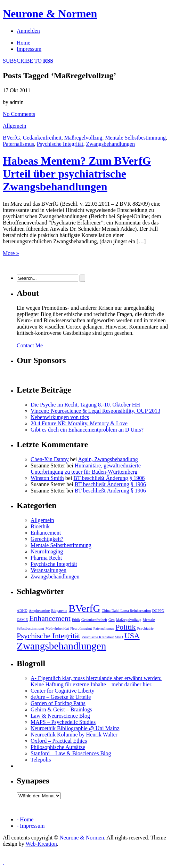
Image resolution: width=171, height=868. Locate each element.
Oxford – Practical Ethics (59, 741)
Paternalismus (18, 144)
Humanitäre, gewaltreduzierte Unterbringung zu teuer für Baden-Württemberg (86, 469)
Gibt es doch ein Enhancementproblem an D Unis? (87, 430)
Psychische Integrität (60, 144)
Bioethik (40, 526)
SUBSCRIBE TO (28, 61)
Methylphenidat (57, 628)
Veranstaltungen (48, 570)
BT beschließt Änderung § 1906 (109, 478)
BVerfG (11, 138)
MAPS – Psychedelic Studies (63, 722)
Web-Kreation (41, 844)
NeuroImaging (47, 551)
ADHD (22, 611)
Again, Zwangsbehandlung (108, 459)
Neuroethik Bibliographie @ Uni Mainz (75, 728)
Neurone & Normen (50, 14)
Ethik (76, 620)
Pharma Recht (46, 558)
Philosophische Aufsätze (58, 747)
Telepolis (41, 760)
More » (11, 253)
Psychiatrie (145, 628)
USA (132, 636)
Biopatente (59, 611)
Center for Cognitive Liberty (63, 691)
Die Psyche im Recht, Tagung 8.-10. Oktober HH (85, 405)
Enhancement (46, 533)
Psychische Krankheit (98, 637)
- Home (25, 819)
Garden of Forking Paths (58, 703)
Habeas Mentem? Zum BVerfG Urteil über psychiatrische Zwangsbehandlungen (77, 174)
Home (23, 43)
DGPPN (158, 611)
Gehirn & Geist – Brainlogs (61, 709)
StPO (119, 637)
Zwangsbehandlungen (111, 144)
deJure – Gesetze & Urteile (61, 697)
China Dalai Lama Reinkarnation (126, 611)
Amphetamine (39, 611)
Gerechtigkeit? (47, 539)
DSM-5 (22, 620)
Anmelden (28, 31)
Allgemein (15, 126)
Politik (125, 627)
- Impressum (31, 826)
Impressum (29, 49)
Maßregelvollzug (83, 138)
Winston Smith (47, 478)
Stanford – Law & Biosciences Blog (71, 753)
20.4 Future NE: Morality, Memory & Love (79, 423)
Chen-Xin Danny (50, 459)
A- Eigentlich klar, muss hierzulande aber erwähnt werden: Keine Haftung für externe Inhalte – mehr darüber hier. (96, 681)
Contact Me (30, 345)
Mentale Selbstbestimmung (135, 138)
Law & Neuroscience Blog (60, 716)
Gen (112, 620)
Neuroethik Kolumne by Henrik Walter (74, 735)
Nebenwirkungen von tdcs (60, 417)
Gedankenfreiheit (42, 138)
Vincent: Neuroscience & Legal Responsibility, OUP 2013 (95, 411)
